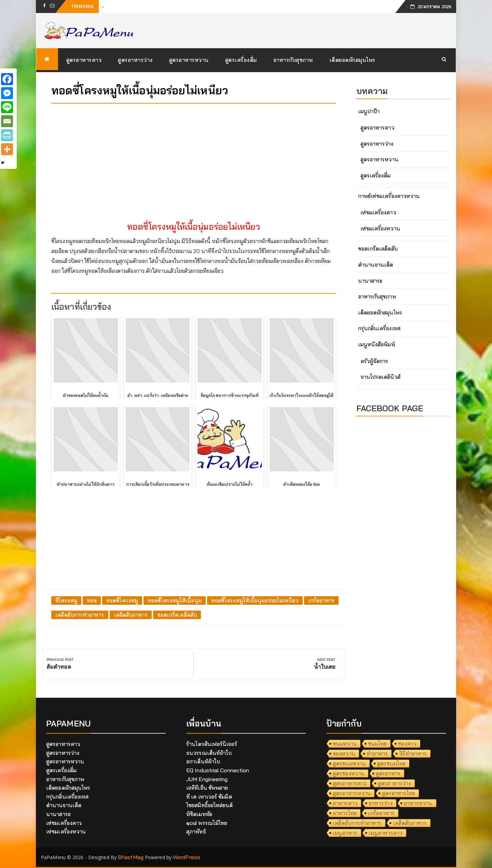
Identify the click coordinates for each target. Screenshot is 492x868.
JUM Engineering (207, 779)
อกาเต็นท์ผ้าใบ (203, 761)
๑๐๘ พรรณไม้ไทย (207, 823)
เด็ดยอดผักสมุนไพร (352, 60)
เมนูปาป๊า (369, 111)
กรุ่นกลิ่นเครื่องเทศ (379, 328)
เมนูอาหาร (345, 833)
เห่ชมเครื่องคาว (378, 212)
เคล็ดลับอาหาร (131, 615)
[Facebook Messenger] (7, 93)
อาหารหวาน (418, 803)
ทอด (92, 600)
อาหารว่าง (381, 803)
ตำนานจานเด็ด (376, 265)
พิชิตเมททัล (199, 814)
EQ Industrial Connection (218, 770)
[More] (7, 149)
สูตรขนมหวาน (349, 763)
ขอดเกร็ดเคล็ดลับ (177, 615)
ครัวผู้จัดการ (374, 361)
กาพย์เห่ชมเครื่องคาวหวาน (389, 196)
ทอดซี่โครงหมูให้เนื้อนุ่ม (175, 600)
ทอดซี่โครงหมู (122, 600)
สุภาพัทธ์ (196, 831)
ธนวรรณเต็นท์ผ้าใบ (209, 753)
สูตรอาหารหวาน (189, 60)
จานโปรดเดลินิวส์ (380, 377)
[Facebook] (7, 79)
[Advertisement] (194, 157)
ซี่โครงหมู (66, 600)
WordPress (187, 857)
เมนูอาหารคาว (386, 833)
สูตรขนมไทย (391, 763)
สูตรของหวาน (349, 773)
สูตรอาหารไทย (399, 793)
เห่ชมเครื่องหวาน (380, 228)
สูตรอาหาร (388, 773)
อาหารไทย (345, 813)
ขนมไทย (378, 744)
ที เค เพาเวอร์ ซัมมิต (209, 797)
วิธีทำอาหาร (413, 753)
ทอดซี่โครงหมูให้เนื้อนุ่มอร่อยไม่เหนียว (255, 600)
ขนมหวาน (345, 744)
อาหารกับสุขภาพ (293, 60)
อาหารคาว (345, 803)
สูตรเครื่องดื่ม (241, 60)
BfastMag (131, 857)
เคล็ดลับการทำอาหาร (80, 615)
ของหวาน (344, 753)
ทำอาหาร (377, 753)
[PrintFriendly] (7, 135)
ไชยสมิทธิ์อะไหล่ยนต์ (210, 805)
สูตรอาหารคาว (84, 60)
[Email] (7, 121)
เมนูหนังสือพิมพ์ (377, 344)
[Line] (7, 107)
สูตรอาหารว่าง (135, 60)
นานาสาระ (370, 281)
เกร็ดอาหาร (322, 600)
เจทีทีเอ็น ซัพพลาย (207, 788)
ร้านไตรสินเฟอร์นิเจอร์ (212, 744)
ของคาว (407, 744)
